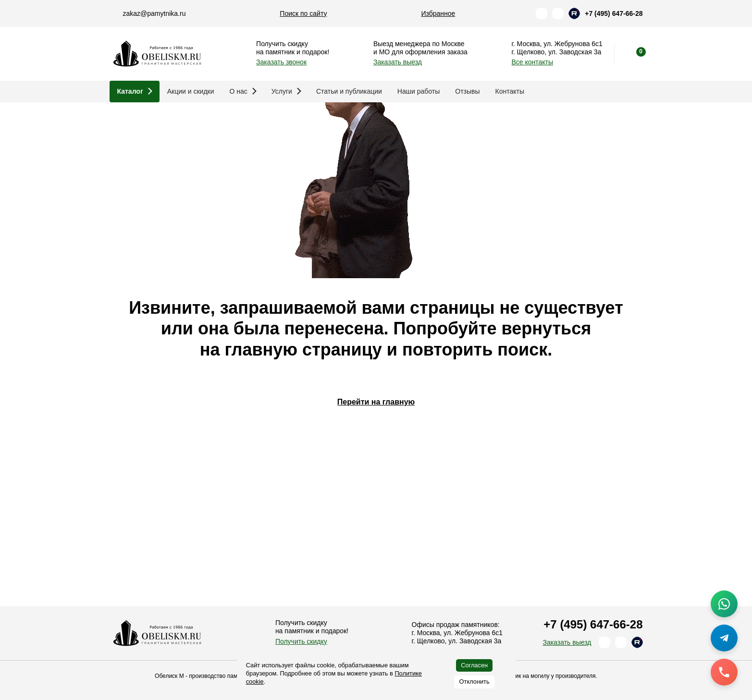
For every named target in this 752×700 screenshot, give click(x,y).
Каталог (135, 91)
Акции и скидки (191, 91)
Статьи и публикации (349, 91)
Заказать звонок (281, 62)
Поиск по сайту (303, 13)
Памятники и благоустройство (200, 117)
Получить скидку (301, 641)
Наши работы (419, 91)
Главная (124, 117)
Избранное (438, 13)
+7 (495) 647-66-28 (614, 13)
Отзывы (467, 91)
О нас (243, 91)
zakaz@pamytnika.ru (154, 13)
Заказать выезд (398, 62)
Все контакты (532, 62)
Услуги (286, 91)
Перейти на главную (376, 504)
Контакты (510, 91)
